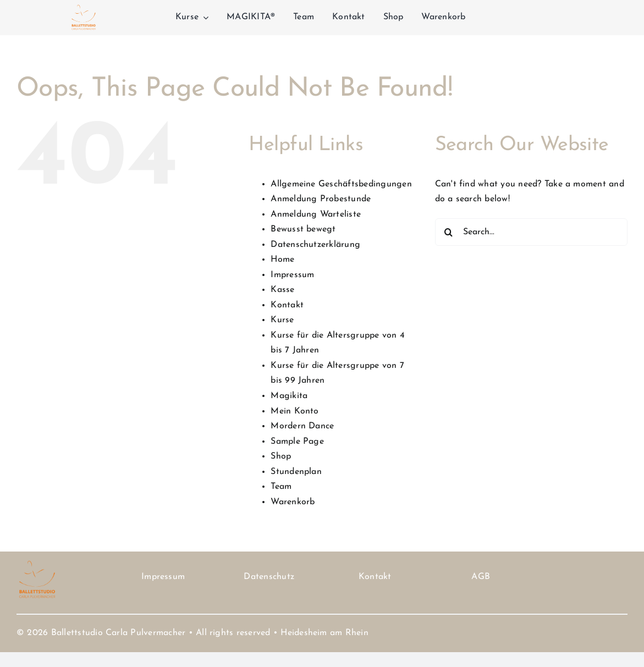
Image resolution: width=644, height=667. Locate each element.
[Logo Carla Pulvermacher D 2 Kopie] (84, 7)
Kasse (282, 290)
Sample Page (297, 442)
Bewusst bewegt (303, 229)
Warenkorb (293, 502)
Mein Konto (295, 411)
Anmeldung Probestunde (321, 199)
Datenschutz (269, 577)
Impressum (292, 275)
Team (281, 487)
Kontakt (287, 305)
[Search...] (531, 232)
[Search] (449, 232)
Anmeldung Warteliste (316, 214)
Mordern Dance (302, 426)
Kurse (282, 320)
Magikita (289, 396)
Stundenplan (296, 472)
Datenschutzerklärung (315, 245)
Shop (281, 456)
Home (282, 260)
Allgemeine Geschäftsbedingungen (341, 184)
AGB (481, 577)
